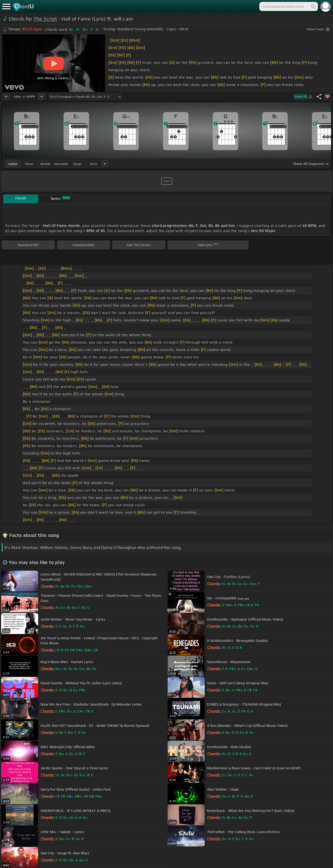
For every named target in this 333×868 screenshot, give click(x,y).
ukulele (45, 164)
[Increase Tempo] (42, 97)
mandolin (61, 164)
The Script (45, 19)
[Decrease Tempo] (6, 97)
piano (29, 164)
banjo (77, 164)
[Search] (313, 6)
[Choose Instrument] (105, 164)
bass (94, 164)
